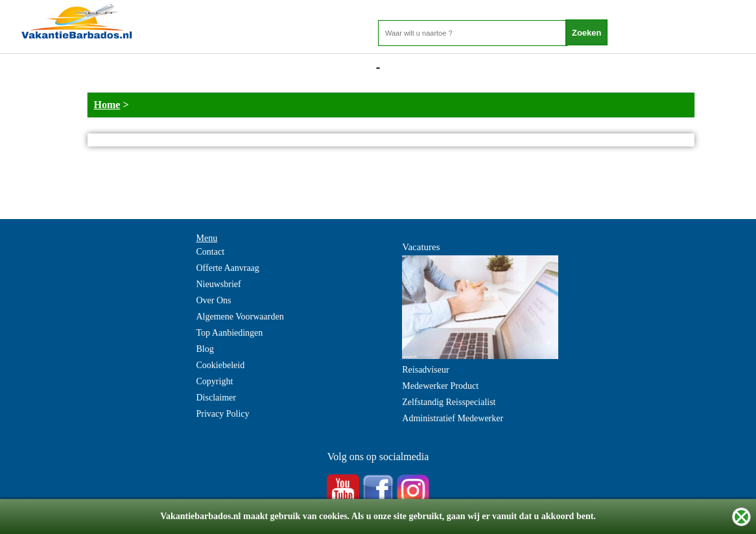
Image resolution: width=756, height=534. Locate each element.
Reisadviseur (425, 370)
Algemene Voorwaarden (240, 317)
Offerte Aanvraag (228, 268)
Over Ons (214, 300)
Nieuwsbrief (219, 284)
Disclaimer (216, 398)
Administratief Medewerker (453, 418)
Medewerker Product (440, 386)
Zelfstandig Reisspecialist (449, 402)
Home (107, 105)
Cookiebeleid (221, 365)
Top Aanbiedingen (230, 333)
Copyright (215, 381)
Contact (211, 252)
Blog (205, 349)
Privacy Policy (223, 414)
